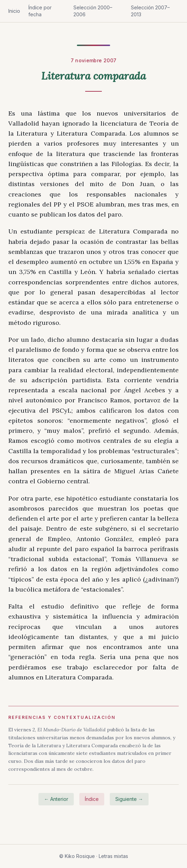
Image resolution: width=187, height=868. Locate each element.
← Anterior (56, 799)
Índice (92, 799)
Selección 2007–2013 (150, 11)
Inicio (14, 11)
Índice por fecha (40, 11)
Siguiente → (129, 799)
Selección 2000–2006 (93, 11)
